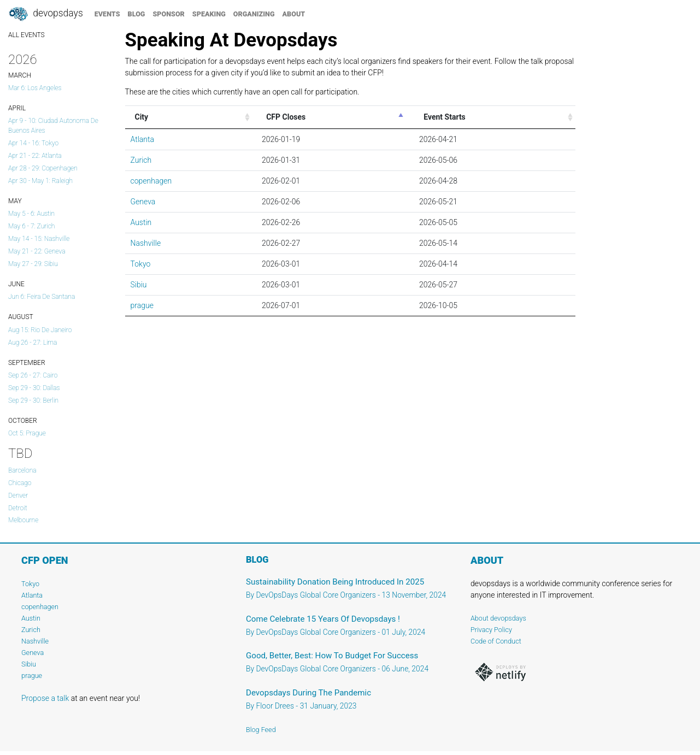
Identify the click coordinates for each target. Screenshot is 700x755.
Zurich (141, 160)
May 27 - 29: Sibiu (33, 264)
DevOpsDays (45, 14)
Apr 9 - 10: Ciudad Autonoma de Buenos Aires (53, 126)
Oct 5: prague (27, 433)
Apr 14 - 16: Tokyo (33, 143)
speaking (209, 14)
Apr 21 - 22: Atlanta (35, 156)
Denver (18, 496)
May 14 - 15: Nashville (39, 239)
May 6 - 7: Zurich (31, 226)
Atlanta (142, 139)
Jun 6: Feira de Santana (42, 297)
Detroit (17, 508)
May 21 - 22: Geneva (37, 251)
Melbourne (23, 520)
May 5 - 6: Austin (31, 214)
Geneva (143, 202)
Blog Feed (261, 730)
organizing (254, 14)
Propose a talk (45, 698)
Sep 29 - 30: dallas (34, 388)
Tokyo (141, 264)
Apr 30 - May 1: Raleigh (40, 181)
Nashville (146, 243)
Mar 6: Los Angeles (35, 88)
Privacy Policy (491, 630)
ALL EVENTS (27, 35)
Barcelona (22, 470)
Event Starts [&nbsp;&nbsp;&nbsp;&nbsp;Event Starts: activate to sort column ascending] (441, 117)
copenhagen (151, 181)
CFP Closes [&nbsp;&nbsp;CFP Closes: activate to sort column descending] (284, 117)
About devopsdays (498, 618)
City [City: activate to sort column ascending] (142, 117)
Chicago (20, 483)
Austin (141, 222)
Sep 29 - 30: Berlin (33, 400)
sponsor (168, 14)
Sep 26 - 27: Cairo (33, 375)
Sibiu (139, 285)
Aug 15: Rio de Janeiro (40, 330)
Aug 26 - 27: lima (33, 343)
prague (142, 305)
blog (137, 14)
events (107, 14)
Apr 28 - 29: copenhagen (43, 168)
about (294, 14)
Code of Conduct (496, 641)
